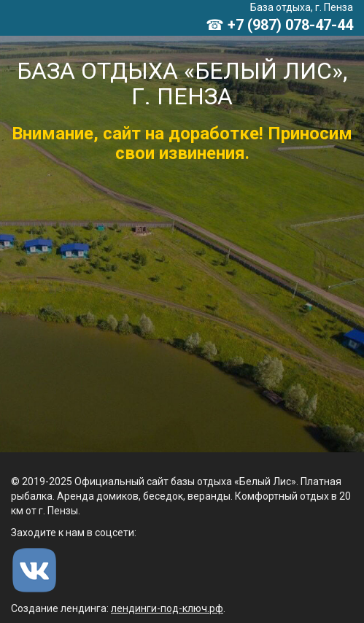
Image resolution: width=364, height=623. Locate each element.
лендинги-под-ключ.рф (167, 608)
